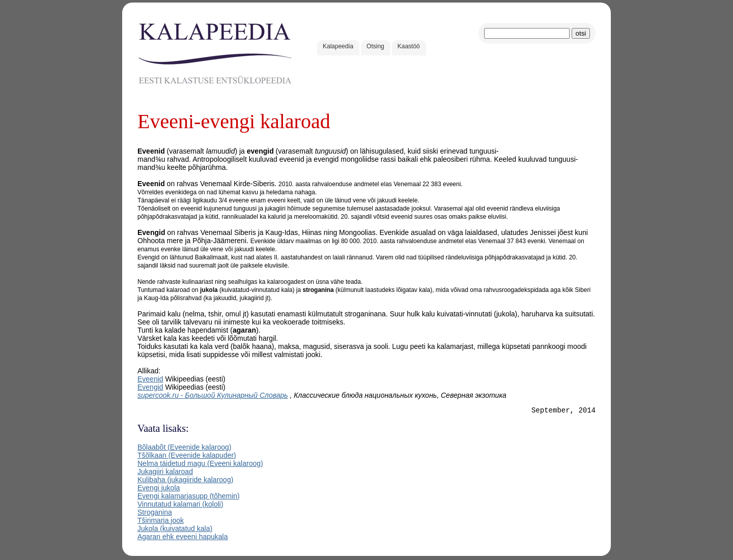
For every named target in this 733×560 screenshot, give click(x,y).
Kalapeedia (338, 46)
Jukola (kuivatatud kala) (175, 530)
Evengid (150, 387)
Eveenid (150, 379)
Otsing (375, 46)
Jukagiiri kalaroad (165, 473)
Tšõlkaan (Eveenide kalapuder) (187, 457)
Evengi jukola (159, 489)
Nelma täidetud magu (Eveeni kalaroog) (200, 465)
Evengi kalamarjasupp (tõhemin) (189, 497)
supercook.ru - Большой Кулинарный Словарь (213, 395)
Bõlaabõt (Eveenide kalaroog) (184, 449)
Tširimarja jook (161, 522)
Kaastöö (409, 46)
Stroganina (155, 514)
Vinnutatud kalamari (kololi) (180, 506)
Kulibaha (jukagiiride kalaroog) (185, 481)
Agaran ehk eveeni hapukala (182, 538)
